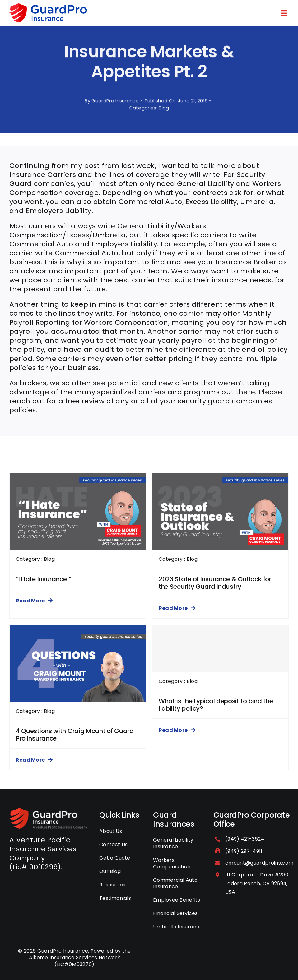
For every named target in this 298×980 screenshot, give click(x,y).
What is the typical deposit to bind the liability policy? (216, 705)
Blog (164, 113)
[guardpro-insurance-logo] (48, 6)
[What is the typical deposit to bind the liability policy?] (220, 648)
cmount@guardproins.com (259, 863)
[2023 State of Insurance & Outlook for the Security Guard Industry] (220, 478)
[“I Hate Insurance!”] (78, 478)
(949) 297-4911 (244, 851)
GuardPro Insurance (115, 106)
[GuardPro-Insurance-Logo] (48, 811)
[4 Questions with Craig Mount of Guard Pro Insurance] (78, 630)
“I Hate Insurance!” (43, 579)
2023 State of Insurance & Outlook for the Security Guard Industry (215, 583)
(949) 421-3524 (245, 839)
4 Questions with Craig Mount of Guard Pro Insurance (75, 735)
